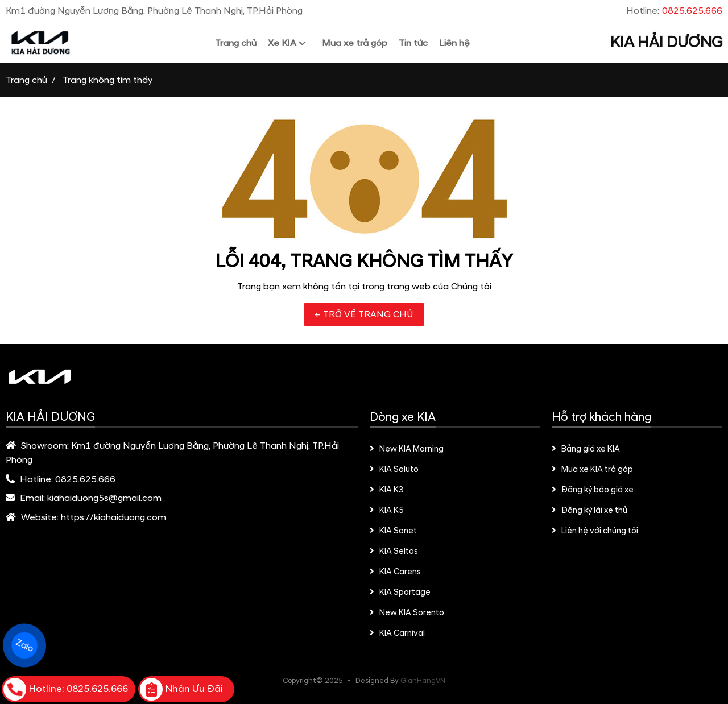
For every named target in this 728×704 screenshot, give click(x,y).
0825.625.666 (85, 479)
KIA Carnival (397, 633)
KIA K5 (387, 511)
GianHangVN (423, 681)
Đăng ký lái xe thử (590, 511)
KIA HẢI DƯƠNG (666, 43)
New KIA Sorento (407, 613)
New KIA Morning (407, 449)
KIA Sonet (393, 531)
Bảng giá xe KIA (586, 449)
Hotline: (674, 11)
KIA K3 (387, 490)
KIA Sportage (400, 593)
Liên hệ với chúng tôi (595, 531)
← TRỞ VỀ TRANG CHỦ (364, 314)
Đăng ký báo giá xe (593, 490)
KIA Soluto (394, 470)
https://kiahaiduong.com (113, 517)
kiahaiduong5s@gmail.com (104, 498)
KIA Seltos (394, 552)
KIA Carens (395, 572)
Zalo (24, 646)
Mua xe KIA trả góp (592, 470)
